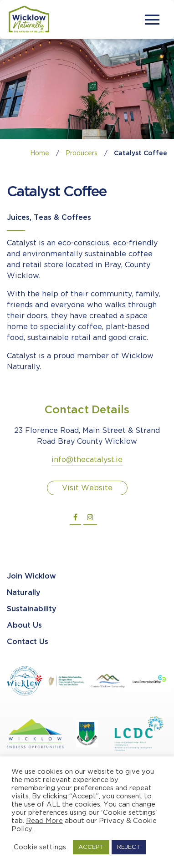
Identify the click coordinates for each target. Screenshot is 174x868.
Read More (44, 821)
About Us (24, 626)
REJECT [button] (129, 847)
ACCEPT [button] (91, 847)
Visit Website (87, 488)
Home (40, 153)
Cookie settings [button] (40, 847)
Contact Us (28, 642)
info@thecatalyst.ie (87, 460)
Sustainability (32, 609)
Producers (82, 153)
